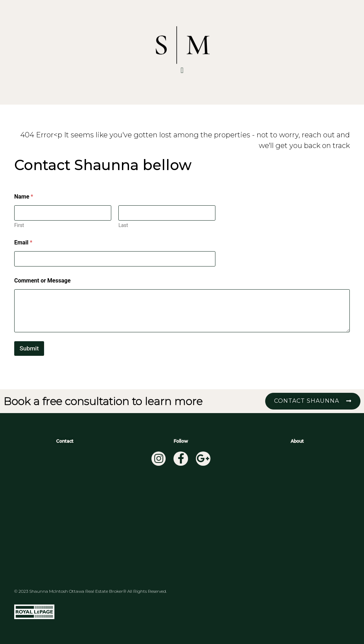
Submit (29, 348)
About (297, 441)
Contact (65, 441)
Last (123, 225)
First (19, 225)
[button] (182, 70)
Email (23, 242)
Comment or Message (42, 281)
